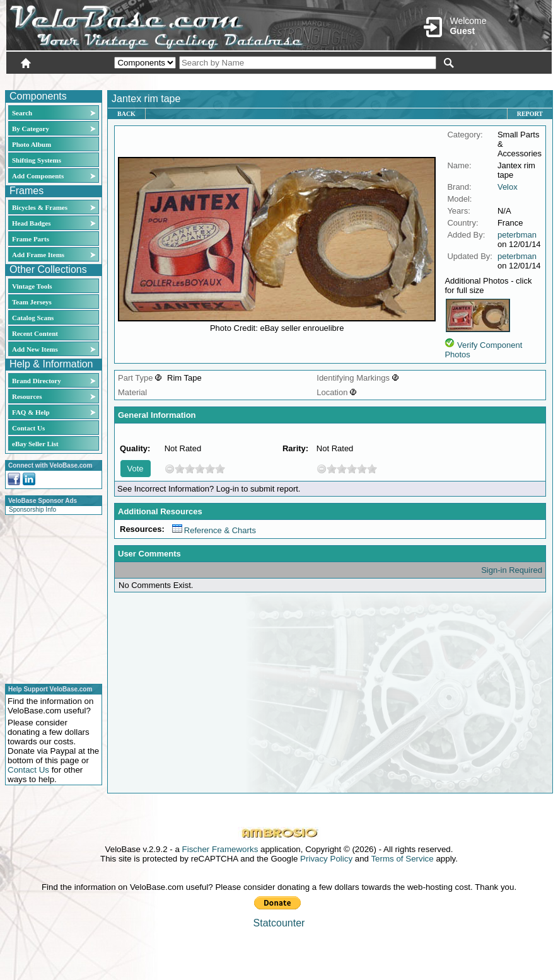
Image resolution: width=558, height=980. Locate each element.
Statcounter (279, 923)
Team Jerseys (32, 302)
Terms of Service (402, 859)
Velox (508, 187)
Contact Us (28, 428)
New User (481, 80)
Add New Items (35, 349)
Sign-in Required (512, 570)
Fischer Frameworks (220, 849)
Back (126, 114)
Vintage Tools (32, 286)
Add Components (38, 176)
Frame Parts (31, 239)
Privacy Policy (326, 859)
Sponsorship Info (32, 510)
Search (22, 113)
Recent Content (35, 333)
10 (220, 469)
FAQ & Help (31, 412)
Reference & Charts (214, 530)
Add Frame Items (38, 255)
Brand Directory (37, 381)
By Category (31, 129)
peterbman (517, 235)
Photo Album (32, 144)
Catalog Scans (33, 318)
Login (439, 80)
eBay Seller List (35, 444)
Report (530, 114)
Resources (27, 396)
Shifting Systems (37, 160)
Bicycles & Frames (41, 207)
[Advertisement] (50, 597)
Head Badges (31, 223)
